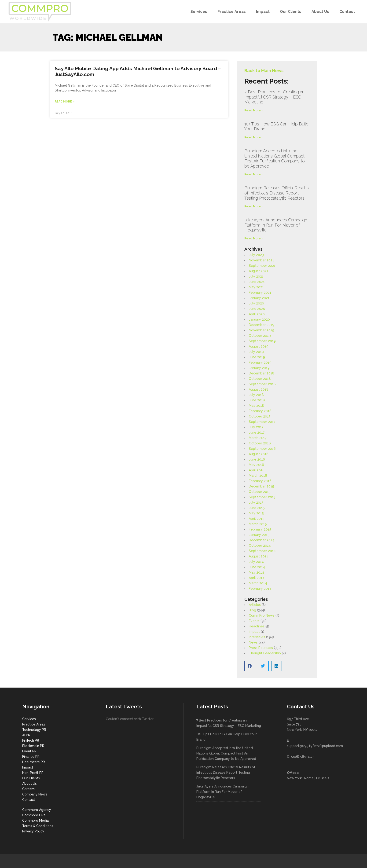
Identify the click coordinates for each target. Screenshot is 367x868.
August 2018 (259, 389)
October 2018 (260, 379)
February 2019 (260, 363)
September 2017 (262, 422)
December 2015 (261, 486)
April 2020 (257, 314)
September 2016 (262, 449)
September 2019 (262, 341)
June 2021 (257, 282)
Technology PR (34, 730)
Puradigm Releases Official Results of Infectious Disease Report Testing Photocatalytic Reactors (277, 193)
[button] (250, 666)
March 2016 (258, 476)
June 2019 (257, 357)
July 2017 (256, 427)
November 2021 (261, 260)
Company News (35, 794)
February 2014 (260, 589)
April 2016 (257, 470)
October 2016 (260, 443)
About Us (29, 784)
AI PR (26, 735)
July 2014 (256, 562)
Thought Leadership (265, 653)
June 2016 (257, 459)
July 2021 (256, 276)
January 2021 (259, 298)
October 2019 (260, 336)
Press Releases (261, 648)
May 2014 (256, 572)
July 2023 (256, 255)
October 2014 (260, 546)
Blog (252, 610)
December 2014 (262, 540)
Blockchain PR (33, 746)
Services (29, 719)
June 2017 (257, 432)
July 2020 (256, 303)
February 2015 (260, 529)
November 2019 (262, 330)
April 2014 (257, 578)
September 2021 (262, 266)
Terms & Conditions (38, 826)
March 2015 (258, 524)
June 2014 (257, 567)
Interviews (257, 637)
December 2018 (262, 373)
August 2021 (259, 271)
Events (254, 621)
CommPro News (262, 615)
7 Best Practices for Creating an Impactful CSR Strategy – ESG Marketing (274, 97)
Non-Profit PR (33, 773)
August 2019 (259, 346)
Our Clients (31, 778)
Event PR (29, 751)
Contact (29, 800)
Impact (254, 632)
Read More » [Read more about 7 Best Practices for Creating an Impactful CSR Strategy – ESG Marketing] (254, 110)
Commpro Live (34, 815)
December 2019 (262, 325)
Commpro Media (35, 820)
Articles (255, 605)
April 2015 (257, 519)
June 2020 (257, 309)
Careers (28, 789)
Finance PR (31, 757)
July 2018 (256, 395)
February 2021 (260, 293)
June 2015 (257, 508)
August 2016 (259, 454)
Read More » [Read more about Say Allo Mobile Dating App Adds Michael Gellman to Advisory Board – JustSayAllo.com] (65, 102)
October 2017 (260, 416)
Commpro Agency (37, 810)
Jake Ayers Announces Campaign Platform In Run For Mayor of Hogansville (276, 225)
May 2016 (256, 465)
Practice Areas (34, 724)
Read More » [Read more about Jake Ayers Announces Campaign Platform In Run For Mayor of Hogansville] (254, 238)
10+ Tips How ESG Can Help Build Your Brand (227, 737)
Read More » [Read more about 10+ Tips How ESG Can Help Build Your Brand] (254, 137)
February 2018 (260, 411)
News (253, 642)
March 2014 (258, 583)
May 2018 (256, 406)
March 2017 (258, 438)
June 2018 (257, 400)
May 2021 (256, 287)
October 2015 (260, 492)
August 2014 (259, 556)
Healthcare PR (34, 762)
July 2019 (256, 352)
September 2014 (262, 551)
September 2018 (262, 384)
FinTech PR (31, 740)
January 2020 (259, 319)
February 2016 (260, 481)
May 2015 (256, 513)
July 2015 (256, 502)
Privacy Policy (33, 831)
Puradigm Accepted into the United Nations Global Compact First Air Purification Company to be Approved (275, 158)
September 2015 (262, 497)
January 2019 (259, 368)
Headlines (257, 626)
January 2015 (259, 535)
